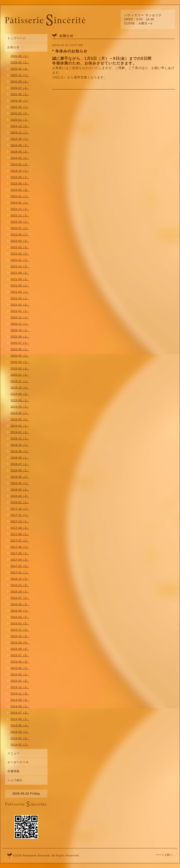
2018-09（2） (20, 451)
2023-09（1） (20, 177)
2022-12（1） (20, 209)
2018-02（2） (20, 496)
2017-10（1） (20, 521)
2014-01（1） (20, 745)
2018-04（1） (20, 483)
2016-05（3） (20, 604)
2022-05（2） (20, 234)
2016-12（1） (20, 579)
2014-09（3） (20, 700)
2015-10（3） (20, 636)
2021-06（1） (20, 279)
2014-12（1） (20, 687)
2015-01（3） (20, 681)
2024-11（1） (20, 132)
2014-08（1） (20, 706)
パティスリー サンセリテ (143, 15)
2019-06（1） (20, 400)
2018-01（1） (20, 502)
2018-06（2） (20, 470)
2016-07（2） (20, 598)
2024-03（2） (20, 158)
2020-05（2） (20, 356)
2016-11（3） (20, 585)
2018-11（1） (20, 438)
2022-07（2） (20, 228)
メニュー (13, 753)
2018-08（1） (20, 458)
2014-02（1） (20, 738)
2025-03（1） (20, 107)
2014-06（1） (20, 719)
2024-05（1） (20, 152)
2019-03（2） (20, 419)
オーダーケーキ (18, 762)
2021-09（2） (20, 273)
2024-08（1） (20, 145)
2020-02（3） (20, 368)
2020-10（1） (20, 330)
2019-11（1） (20, 381)
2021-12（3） (20, 266)
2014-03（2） (20, 732)
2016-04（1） (20, 611)
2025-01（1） (20, 120)
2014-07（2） (20, 713)
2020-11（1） (20, 324)
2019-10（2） (20, 387)
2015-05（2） (20, 668)
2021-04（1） (20, 292)
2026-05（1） (20, 56)
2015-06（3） (20, 662)
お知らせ (13, 47)
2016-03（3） (20, 617)
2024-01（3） (20, 164)
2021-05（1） (20, 285)
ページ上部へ (164, 855)
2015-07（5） (20, 655)
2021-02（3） (20, 305)
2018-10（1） (20, 445)
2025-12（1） (20, 75)
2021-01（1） (20, 311)
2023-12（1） (20, 171)
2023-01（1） (20, 203)
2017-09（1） (20, 528)
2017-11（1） (20, 515)
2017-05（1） (20, 553)
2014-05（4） (20, 725)
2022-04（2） (20, 241)
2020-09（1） (20, 336)
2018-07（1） (20, 464)
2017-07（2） (20, 540)
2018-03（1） (20, 489)
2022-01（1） (20, 260)
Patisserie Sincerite (36, 855)
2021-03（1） (20, 298)
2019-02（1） (20, 426)
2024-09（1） (20, 139)
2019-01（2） (20, 432)
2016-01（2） (20, 623)
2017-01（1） (20, 572)
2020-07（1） (20, 343)
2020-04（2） (20, 362)
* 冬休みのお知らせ (70, 51)
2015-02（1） (20, 674)
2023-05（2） (20, 183)
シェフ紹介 (15, 780)
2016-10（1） (20, 591)
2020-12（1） (20, 317)
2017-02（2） (20, 566)
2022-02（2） (20, 254)
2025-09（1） (20, 81)
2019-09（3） (20, 394)
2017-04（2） (20, 560)
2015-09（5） (20, 642)
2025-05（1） (20, 94)
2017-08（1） (20, 534)
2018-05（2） (20, 477)
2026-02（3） (20, 69)
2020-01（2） (20, 375)
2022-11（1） (20, 215)
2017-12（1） (20, 509)
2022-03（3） (20, 247)
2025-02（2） (20, 113)
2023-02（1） (20, 196)
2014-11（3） (20, 694)
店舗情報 (13, 771)
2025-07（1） (20, 88)
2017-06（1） (20, 547)
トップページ (17, 38)
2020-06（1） (20, 349)
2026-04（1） (20, 62)
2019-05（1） (20, 407)
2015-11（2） (20, 630)
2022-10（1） (20, 222)
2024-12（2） (20, 126)
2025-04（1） (20, 101)
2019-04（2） (20, 413)
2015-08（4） (20, 649)
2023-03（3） (20, 190)
